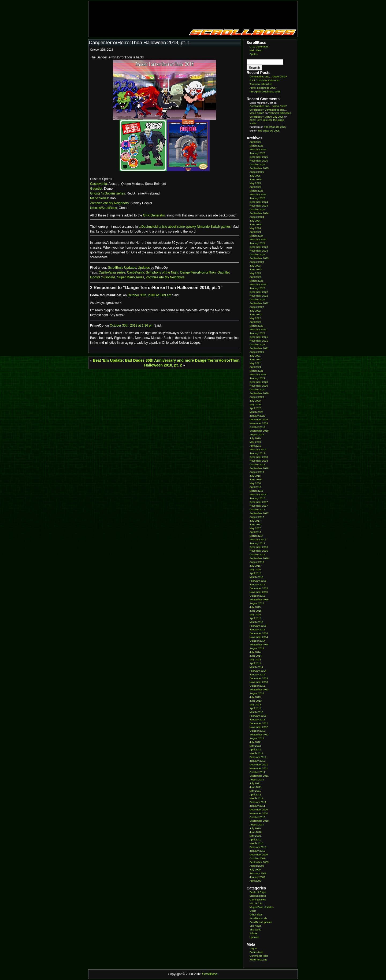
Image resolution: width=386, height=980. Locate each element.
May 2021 (255, 363)
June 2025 (256, 179)
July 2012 (255, 742)
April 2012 (255, 749)
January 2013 (257, 719)
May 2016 (255, 569)
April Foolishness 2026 (263, 88)
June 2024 (256, 224)
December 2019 (259, 419)
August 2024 (257, 217)
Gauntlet (96, 189)
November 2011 (259, 768)
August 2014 (257, 648)
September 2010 (259, 821)
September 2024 (259, 213)
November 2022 (259, 296)
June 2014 (256, 656)
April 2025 (255, 187)
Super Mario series (131, 277)
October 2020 (257, 389)
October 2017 (257, 509)
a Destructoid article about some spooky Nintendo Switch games (185, 227)
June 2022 (256, 314)
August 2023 (257, 262)
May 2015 (255, 614)
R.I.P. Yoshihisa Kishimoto (264, 80)
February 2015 (258, 626)
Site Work (255, 929)
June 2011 (256, 787)
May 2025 (255, 183)
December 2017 (259, 502)
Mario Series (99, 198)
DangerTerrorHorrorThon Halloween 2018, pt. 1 (140, 43)
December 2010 (259, 809)
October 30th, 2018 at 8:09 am (149, 295)
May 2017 (255, 528)
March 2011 (256, 798)
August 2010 (257, 824)
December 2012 (259, 723)
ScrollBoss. (210, 974)
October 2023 (257, 254)
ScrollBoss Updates (122, 268)
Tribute (254, 933)
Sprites (254, 54)
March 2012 (256, 753)
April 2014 (255, 663)
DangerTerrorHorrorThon (198, 272)
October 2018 (257, 464)
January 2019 (257, 453)
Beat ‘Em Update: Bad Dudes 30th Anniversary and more (143, 360)
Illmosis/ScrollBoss (103, 208)
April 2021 (255, 367)
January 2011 (257, 806)
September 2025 (259, 168)
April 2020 (255, 408)
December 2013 (259, 678)
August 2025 (257, 172)
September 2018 (259, 468)
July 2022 (255, 311)
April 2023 (255, 277)
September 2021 (259, 348)
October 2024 (257, 209)
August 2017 (257, 517)
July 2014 (255, 652)
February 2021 (258, 374)
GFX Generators (259, 46)
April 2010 (255, 839)
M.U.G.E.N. (256, 903)
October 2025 (257, 164)
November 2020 (259, 386)
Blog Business (258, 896)
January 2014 (257, 674)
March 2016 (256, 577)
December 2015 (259, 588)
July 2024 (255, 221)
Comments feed (259, 956)
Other (253, 911)
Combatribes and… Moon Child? (268, 76)
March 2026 (256, 146)
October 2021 (257, 344)
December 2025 (259, 157)
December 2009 (259, 854)
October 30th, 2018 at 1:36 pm (131, 326)
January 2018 (257, 498)
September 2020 (259, 393)
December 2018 (259, 457)
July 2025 (255, 176)
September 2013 (259, 689)
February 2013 (258, 716)
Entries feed (256, 952)
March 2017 (256, 536)
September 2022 (259, 303)
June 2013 (256, 701)
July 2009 (255, 869)
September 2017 (259, 513)
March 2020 (256, 412)
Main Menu (256, 50)
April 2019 (255, 446)
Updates (144, 268)
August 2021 (257, 352)
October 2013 (257, 686)
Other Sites (256, 914)
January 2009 (257, 877)
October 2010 (257, 817)
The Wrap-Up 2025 (275, 127)
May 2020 (255, 404)
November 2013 (259, 682)
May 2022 (255, 318)
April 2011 (255, 794)
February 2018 (258, 494)
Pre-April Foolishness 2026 (265, 91)
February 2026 (258, 149)
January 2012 (257, 761)
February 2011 (258, 802)
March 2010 (256, 843)
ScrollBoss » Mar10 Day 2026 (267, 117)
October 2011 (257, 772)
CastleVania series (112, 272)
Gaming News (258, 899)
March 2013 (256, 712)
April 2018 (255, 487)
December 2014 (259, 633)
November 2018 (259, 461)
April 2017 (255, 532)
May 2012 (255, 746)
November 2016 (259, 551)
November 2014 (259, 637)
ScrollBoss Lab (258, 918)
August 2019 (257, 434)
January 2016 (257, 584)
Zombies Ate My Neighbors (109, 203)
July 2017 (255, 521)
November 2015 (259, 592)
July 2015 (255, 607)
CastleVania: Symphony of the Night (153, 272)
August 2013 (257, 693)
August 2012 (257, 738)
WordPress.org (258, 960)
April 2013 (255, 708)
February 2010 (258, 847)
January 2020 (257, 416)
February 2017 (258, 539)
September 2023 (259, 258)
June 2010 (256, 832)
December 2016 (259, 547)
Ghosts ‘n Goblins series (107, 193)
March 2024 (256, 236)
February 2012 (258, 757)
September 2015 (259, 599)
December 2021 (259, 337)
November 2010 (259, 813)
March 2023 (256, 281)
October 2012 (257, 731)
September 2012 (259, 734)
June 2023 (256, 269)
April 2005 (255, 881)
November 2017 (259, 506)
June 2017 (256, 524)
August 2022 (257, 307)
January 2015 (257, 629)
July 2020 (255, 401)
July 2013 (255, 697)
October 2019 (257, 427)
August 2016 (257, 562)
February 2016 (258, 581)
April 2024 (255, 232)
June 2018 (256, 479)
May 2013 (255, 704)
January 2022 (257, 333)
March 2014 (256, 667)
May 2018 (255, 483)
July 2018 (255, 476)
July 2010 (255, 828)
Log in (253, 948)
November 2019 (259, 423)
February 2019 (258, 449)
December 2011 (259, 764)
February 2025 (258, 194)
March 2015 (256, 622)
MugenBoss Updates (261, 907)
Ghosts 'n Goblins (103, 277)
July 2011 (255, 783)
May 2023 (255, 273)
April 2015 (255, 618)
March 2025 (256, 191)
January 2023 (257, 288)
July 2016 (255, 566)
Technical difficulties (261, 84)
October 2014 (257, 641)
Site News (255, 926)
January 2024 (257, 243)
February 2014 (258, 671)
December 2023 (259, 247)
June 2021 (256, 359)
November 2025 (259, 161)
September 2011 (259, 776)
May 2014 (255, 659)
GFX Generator (154, 215)
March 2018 (256, 491)
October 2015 (257, 596)
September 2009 (259, 862)
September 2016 (259, 558)
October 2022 (257, 299)
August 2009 (257, 866)
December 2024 (259, 202)
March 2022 (256, 326)
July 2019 (255, 438)
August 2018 (257, 472)
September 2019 (259, 431)
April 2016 (255, 573)
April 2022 (255, 322)
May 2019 (255, 442)
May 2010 (255, 836)
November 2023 (259, 251)
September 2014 (259, 644)
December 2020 (259, 382)
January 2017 (257, 543)
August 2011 (257, 779)
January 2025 (257, 198)
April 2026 (255, 142)
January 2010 (257, 851)
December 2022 (259, 292)
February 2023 (258, 284)
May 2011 (255, 791)
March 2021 (256, 371)
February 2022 (258, 329)
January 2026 (257, 153)
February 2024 (258, 239)
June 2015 (256, 611)
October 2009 (257, 858)
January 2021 (257, 378)
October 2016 (257, 554)
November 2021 (259, 341)
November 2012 (259, 727)
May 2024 (255, 228)
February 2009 (258, 873)
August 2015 (257, 603)
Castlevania (99, 184)
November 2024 (259, 206)
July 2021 (255, 356)
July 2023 (255, 266)
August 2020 (257, 397)
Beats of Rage (258, 892)
